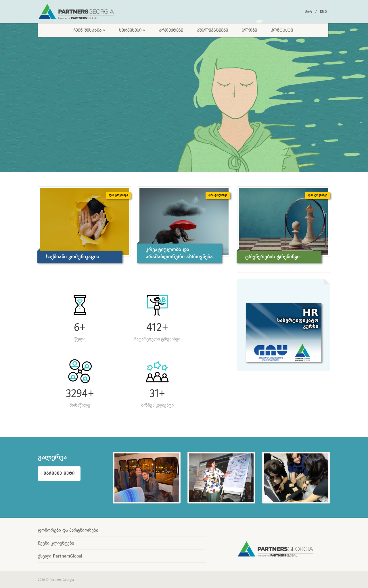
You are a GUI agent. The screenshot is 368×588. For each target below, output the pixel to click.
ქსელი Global (60, 556)
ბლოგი (249, 30)
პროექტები (171, 30)
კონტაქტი (282, 30)
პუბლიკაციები (212, 30)
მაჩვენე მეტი (59, 473)
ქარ (309, 12)
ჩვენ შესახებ (89, 30)
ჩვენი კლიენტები (56, 543)
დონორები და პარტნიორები (68, 530)
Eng (324, 12)
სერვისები (132, 30)
